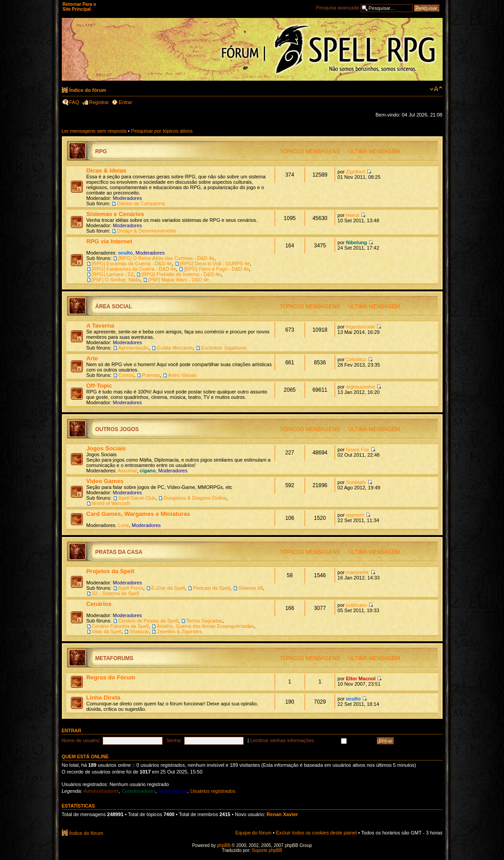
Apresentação (134, 348)
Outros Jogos (117, 429)
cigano (148, 471)
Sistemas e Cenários (115, 214)
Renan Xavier (282, 814)
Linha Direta (103, 698)
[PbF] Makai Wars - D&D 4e (179, 280)
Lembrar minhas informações (311, 740)
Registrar (99, 102)
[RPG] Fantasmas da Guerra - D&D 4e (134, 269)
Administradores (101, 791)
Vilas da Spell (107, 631)
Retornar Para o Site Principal (80, 7)
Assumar (127, 471)
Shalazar (139, 631)
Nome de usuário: (81, 740)
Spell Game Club (137, 498)
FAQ (74, 102)
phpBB (224, 845)
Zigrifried (355, 172)
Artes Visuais (182, 375)
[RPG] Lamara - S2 (113, 274)
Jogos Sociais (106, 448)
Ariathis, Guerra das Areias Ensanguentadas (205, 626)
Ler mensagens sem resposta (94, 131)
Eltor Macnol (361, 678)
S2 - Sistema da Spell (116, 593)
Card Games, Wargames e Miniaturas (138, 514)
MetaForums (114, 658)
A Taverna (100, 326)
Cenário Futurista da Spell (120, 626)
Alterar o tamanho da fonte (436, 89)
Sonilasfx (356, 482)
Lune (123, 525)
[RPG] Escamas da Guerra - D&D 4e (132, 264)
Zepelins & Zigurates (179, 631)
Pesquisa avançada (337, 8)
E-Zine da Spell (168, 588)
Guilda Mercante (175, 348)
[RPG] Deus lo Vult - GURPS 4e (215, 264)
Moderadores (127, 198)
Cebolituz (356, 359)
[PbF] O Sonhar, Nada (116, 280)
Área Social (114, 307)
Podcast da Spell (212, 588)
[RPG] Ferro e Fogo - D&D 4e (217, 269)
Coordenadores (139, 791)
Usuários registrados (213, 791)
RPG (101, 151)
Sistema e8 (251, 588)
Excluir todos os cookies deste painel (316, 833)
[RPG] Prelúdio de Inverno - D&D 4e (181, 274)
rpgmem (355, 515)
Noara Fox (357, 449)
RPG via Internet (110, 241)
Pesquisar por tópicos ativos (162, 131)
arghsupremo (360, 387)
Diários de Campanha (141, 203)
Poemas (151, 375)
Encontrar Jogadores (224, 348)
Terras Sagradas (205, 621)
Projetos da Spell (110, 571)
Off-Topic (99, 386)
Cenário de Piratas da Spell (148, 621)
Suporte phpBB (267, 850)
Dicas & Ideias (106, 171)
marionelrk (357, 572)
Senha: (174, 740)
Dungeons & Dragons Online (195, 498)
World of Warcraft (111, 503)
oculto (125, 253)
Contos (126, 375)
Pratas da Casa (119, 552)
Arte (92, 358)
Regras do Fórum (111, 677)
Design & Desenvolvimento (146, 231)
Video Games (105, 481)
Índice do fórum (88, 90)
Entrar (125, 102)
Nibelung (356, 242)
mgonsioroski (360, 327)
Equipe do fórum (253, 833)
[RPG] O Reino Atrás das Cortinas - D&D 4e (166, 258)
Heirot (352, 215)
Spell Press (131, 588)
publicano (356, 605)
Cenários (99, 604)
